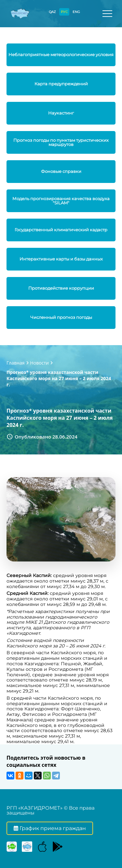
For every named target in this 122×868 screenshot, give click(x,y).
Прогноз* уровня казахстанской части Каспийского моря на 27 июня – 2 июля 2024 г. (59, 378)
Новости (40, 363)
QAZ (52, 12)
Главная (16, 363)
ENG (76, 12)
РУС (64, 12)
